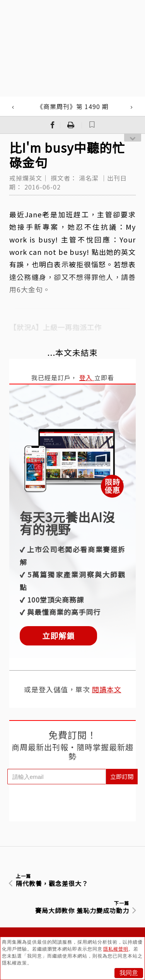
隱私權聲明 (116, 949)
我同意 (129, 973)
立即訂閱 (122, 776)
